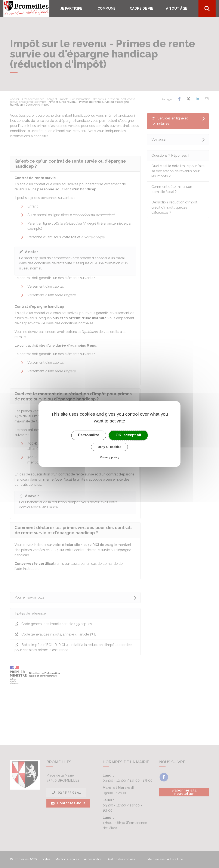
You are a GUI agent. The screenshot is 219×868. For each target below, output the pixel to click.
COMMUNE (107, 8)
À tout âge (177, 8)
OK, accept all (128, 435)
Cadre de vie (141, 8)
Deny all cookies (109, 447)
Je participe (71, 8)
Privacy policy (109, 457)
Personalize (89, 435)
